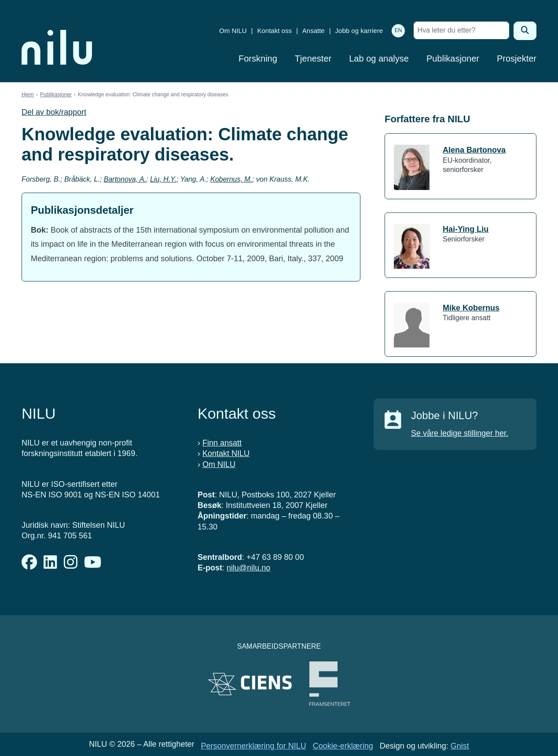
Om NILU (233, 31)
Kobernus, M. (231, 179)
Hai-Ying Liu (466, 229)
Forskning (258, 58)
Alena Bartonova (474, 150)
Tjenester (313, 58)
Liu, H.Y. (163, 179)
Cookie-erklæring (343, 746)
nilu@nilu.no (248, 568)
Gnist (460, 746)
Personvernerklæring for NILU (254, 746)
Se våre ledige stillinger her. (460, 433)
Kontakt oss (275, 31)
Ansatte (314, 31)
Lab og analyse (379, 58)
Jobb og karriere (359, 31)
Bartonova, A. (125, 179)
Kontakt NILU (226, 453)
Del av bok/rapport (54, 112)
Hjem (28, 95)
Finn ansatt (222, 443)
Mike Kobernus (471, 308)
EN (398, 30)
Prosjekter (517, 58)
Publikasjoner (453, 58)
